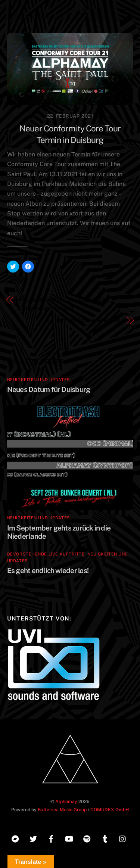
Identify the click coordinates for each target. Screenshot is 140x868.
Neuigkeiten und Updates (39, 380)
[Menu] (125, 10)
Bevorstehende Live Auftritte (46, 554)
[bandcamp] (15, 838)
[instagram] (123, 838)
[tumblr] (105, 838)
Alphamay (66, 801)
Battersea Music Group (62, 810)
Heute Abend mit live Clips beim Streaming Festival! (64, 304)
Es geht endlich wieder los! (84, 320)
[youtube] (69, 838)
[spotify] (87, 838)
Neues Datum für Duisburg (49, 389)
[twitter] (33, 838)
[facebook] (51, 838)
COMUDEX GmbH (110, 810)
